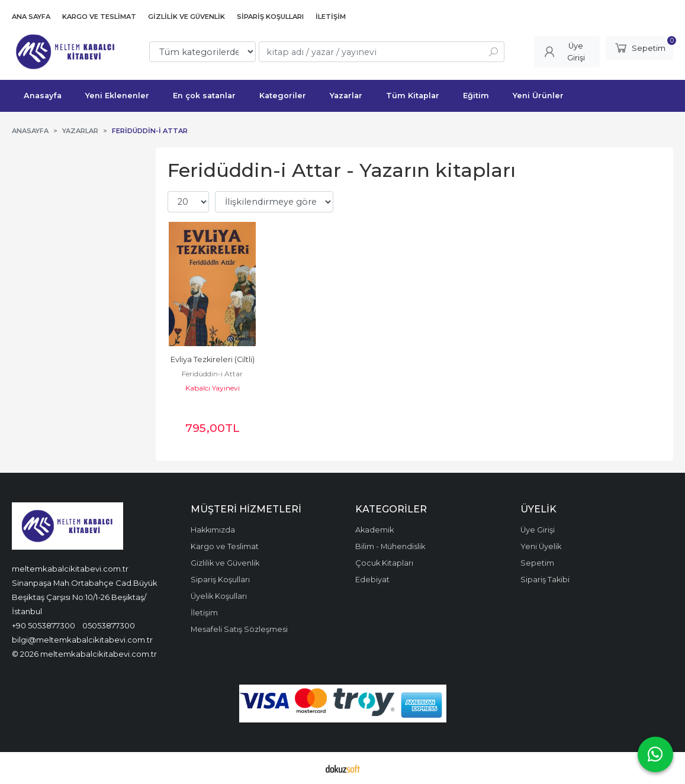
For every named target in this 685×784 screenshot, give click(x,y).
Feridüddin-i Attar (212, 374)
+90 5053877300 (44, 625)
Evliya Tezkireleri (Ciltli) (213, 359)
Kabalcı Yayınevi (213, 388)
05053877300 (109, 625)
